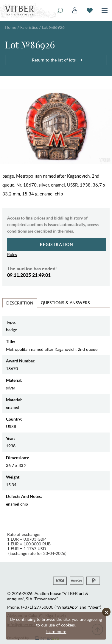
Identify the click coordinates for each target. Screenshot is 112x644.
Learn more (56, 631)
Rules (12, 254)
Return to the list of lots (57, 60)
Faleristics (29, 27)
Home (10, 27)
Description (20, 303)
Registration (57, 244)
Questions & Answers (65, 303)
